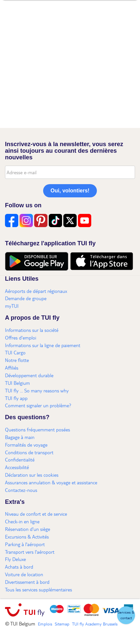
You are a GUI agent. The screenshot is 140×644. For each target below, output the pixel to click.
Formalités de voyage (26, 445)
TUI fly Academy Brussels (95, 624)
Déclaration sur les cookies (32, 475)
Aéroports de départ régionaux (36, 291)
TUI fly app (16, 398)
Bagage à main (20, 437)
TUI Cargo (15, 352)
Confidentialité (20, 460)
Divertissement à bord (27, 582)
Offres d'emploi (21, 338)
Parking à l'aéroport (25, 544)
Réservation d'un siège (28, 529)
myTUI (12, 306)
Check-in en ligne (22, 521)
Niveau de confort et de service (36, 514)
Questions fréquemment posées (37, 429)
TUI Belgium (17, 383)
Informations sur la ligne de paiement (43, 345)
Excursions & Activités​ (27, 537)
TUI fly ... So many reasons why (37, 390)
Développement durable (29, 375)
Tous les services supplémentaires (38, 589)
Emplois (45, 624)
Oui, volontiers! (70, 191)
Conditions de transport (29, 452)
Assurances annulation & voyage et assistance (51, 482)
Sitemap (62, 624)
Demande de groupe (26, 298)
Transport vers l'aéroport (30, 552)
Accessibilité (17, 467)
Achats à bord (19, 567)
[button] (126, 615)
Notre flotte (17, 360)
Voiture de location (24, 574)
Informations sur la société (32, 330)
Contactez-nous (21, 490)
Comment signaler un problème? (38, 405)
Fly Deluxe (15, 559)
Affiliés (12, 368)
